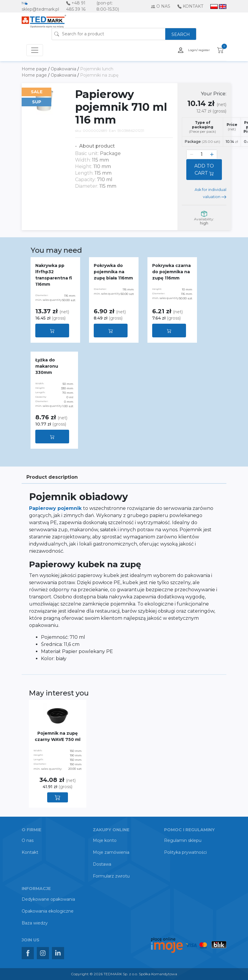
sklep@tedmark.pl (40, 9)
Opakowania (64, 69)
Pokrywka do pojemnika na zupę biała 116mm (113, 272)
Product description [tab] (52, 477)
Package (202, 142)
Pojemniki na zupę (99, 75)
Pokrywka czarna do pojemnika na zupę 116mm (171, 272)
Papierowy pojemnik (56, 508)
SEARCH (181, 34)
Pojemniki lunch (97, 69)
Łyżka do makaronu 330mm (47, 366)
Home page (35, 69)
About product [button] (96, 146)
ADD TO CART (204, 169)
